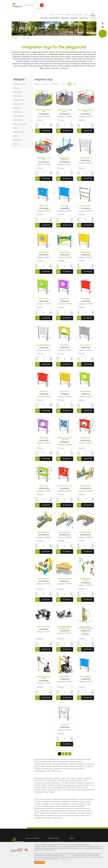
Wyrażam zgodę (40, 862)
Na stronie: (56, 84)
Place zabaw (44, 18)
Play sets (16, 88)
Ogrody (16, 128)
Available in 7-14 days (20, 84)
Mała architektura (54, 18)
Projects (16, 144)
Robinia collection (19, 104)
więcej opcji (40, 9)
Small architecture (19, 132)
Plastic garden (18, 140)
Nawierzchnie (65, 18)
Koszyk (93, 16)
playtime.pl (14, 38)
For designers (68, 15)
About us (52, 15)
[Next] (70, 754)
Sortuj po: (37, 84)
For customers (59, 15)
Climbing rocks (18, 112)
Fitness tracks (18, 96)
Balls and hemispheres (20, 124)
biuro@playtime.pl (68, 855)
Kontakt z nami (84, 18)
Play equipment (18, 92)
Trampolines (17, 108)
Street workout (18, 120)
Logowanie (77, 15)
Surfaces (16, 136)
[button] (31, 88)
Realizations (74, 18)
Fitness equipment (19, 116)
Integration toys (19, 100)
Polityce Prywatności (64, 859)
